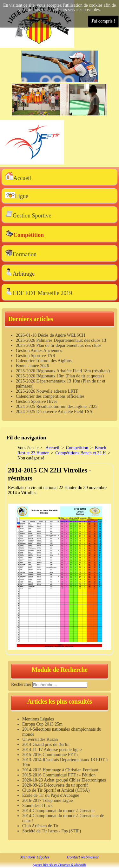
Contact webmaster (83, 857)
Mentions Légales (35, 857)
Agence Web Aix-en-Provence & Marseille (60, 865)
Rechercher (21, 684)
